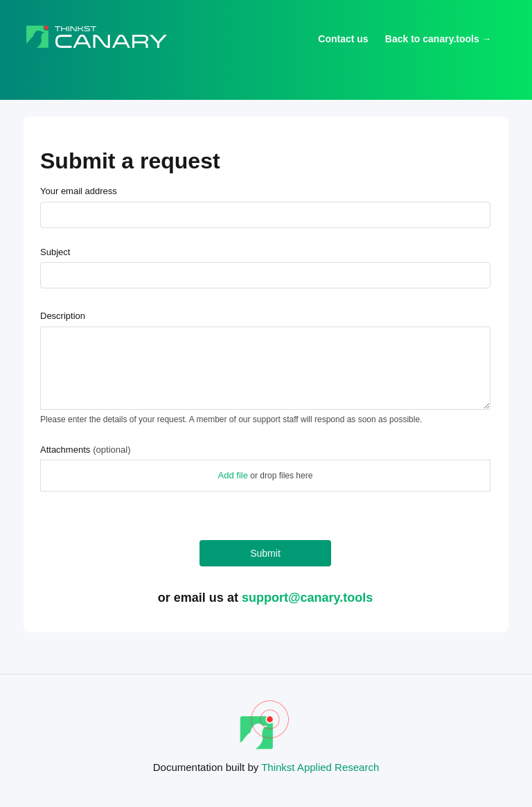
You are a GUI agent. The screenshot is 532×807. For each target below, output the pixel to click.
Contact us (343, 39)
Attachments (85, 450)
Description (63, 316)
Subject (55, 252)
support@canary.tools (307, 598)
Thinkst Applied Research (320, 767)
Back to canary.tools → (438, 39)
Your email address (79, 191)
